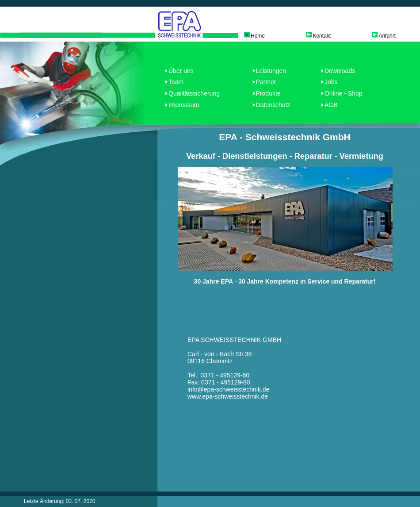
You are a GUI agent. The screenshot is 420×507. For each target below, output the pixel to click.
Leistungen (271, 71)
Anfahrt (387, 36)
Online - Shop (344, 93)
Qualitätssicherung (194, 93)
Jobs (331, 82)
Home (258, 36)
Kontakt (322, 36)
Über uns (181, 71)
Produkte (268, 93)
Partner (266, 82)
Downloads (340, 71)
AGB (331, 105)
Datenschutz (273, 105)
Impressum (184, 105)
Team (176, 82)
